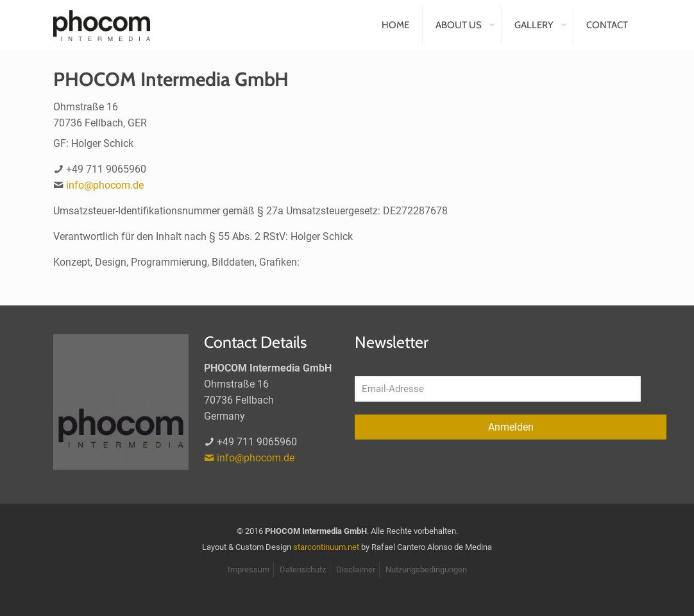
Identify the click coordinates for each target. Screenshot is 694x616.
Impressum (249, 569)
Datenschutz (303, 569)
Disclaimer (356, 569)
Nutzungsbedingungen (426, 569)
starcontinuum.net (326, 547)
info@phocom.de (105, 185)
